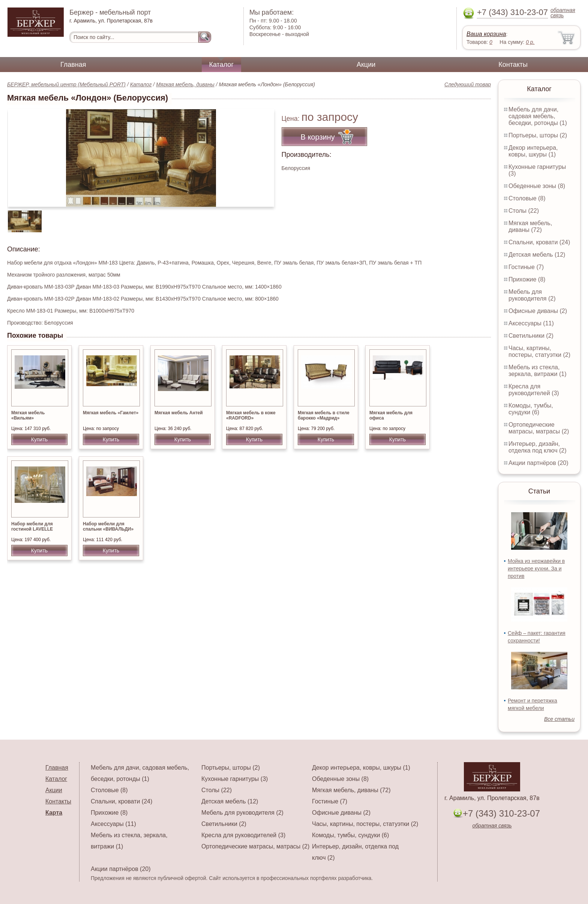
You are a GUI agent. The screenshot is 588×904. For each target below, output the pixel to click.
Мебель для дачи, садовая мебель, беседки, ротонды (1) (538, 116)
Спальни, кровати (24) (539, 242)
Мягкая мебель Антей (179, 413)
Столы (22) (524, 211)
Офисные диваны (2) (538, 311)
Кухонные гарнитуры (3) (235, 779)
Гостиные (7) (526, 267)
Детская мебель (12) (537, 255)
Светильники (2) (531, 336)
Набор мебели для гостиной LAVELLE (32, 526)
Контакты (513, 65)
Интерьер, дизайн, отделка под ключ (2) (538, 447)
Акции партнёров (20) (538, 463)
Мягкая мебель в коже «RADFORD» (251, 415)
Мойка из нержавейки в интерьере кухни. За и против (536, 569)
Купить (39, 439)
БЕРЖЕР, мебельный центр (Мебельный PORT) (66, 84)
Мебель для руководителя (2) (532, 295)
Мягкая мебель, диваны (185, 84)
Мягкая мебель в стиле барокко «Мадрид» (324, 415)
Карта (54, 813)
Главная (73, 65)
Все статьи (559, 719)
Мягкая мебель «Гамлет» (111, 413)
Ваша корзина (486, 34)
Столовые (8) (527, 198)
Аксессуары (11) (531, 323)
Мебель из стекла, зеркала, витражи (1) (538, 371)
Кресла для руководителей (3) (534, 390)
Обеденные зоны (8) (537, 186)
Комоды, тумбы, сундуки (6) (531, 409)
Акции (366, 65)
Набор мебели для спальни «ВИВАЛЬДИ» (108, 526)
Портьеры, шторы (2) (538, 135)
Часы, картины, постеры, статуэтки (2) (539, 351)
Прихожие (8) (527, 279)
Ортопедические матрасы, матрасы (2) (539, 428)
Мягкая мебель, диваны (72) (530, 226)
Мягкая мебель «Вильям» (28, 415)
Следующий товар (468, 84)
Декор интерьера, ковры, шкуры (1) (533, 151)
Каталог (221, 65)
